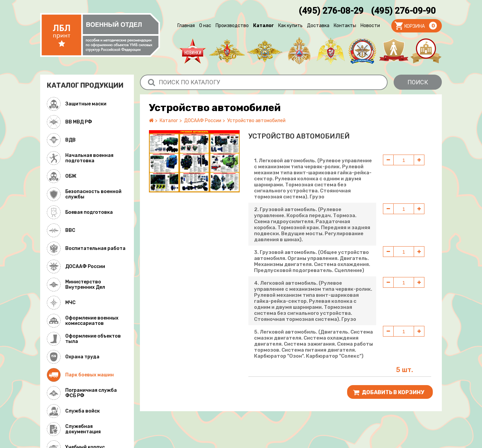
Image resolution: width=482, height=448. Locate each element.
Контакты (345, 26)
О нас (205, 26)
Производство (232, 26)
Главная (186, 26)
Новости (370, 26)
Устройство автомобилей (256, 121)
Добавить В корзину (389, 392)
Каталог (263, 26)
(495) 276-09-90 (403, 11)
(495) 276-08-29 (331, 11)
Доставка (318, 26)
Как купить (290, 26)
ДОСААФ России (203, 121)
